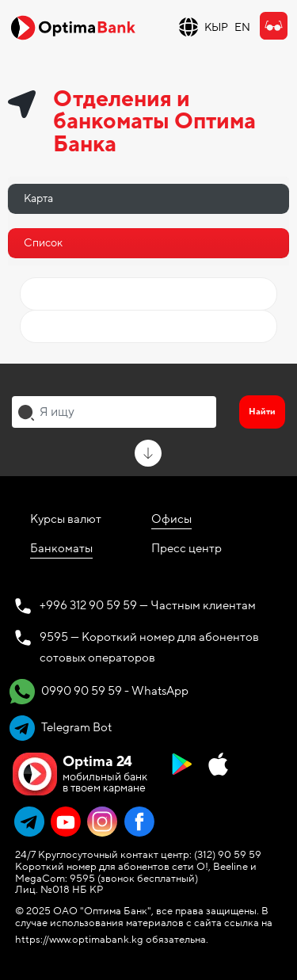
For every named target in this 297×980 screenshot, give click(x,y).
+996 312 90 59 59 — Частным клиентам (148, 605)
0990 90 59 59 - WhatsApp (99, 692)
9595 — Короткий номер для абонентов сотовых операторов (149, 647)
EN (242, 27)
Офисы (171, 519)
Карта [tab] (38, 198)
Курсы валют (66, 519)
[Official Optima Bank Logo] (73, 27)
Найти (262, 412)
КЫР (216, 27)
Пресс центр (187, 548)
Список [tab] (43, 243)
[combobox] (114, 412)
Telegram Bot (61, 728)
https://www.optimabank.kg (79, 940)
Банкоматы (61, 548)
